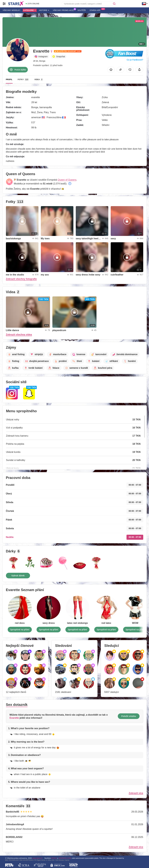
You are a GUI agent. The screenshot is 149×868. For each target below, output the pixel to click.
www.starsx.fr (37, 858)
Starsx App (96, 10)
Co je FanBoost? (135, 60)
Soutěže (82, 10)
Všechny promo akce (64, 10)
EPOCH (54, 858)
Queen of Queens (67, 180)
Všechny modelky (12, 10)
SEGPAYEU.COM (65, 858)
